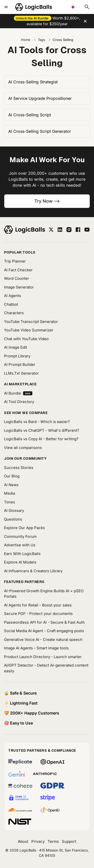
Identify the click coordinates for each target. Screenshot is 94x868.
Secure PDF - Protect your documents (38, 614)
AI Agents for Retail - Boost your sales (38, 605)
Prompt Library (17, 356)
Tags (41, 40)
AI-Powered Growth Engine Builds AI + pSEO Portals (44, 594)
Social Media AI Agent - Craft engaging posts (44, 631)
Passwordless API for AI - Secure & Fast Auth (44, 622)
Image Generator (19, 287)
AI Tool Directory (19, 402)
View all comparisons (23, 448)
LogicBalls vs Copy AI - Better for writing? (41, 439)
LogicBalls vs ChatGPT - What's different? (42, 430)
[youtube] (87, 230)
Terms (53, 841)
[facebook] (78, 230)
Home (26, 40)
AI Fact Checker (18, 270)
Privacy (38, 841)
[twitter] (51, 230)
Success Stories (19, 468)
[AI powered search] (73, 7)
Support (69, 841)
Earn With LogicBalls (22, 554)
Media (10, 493)
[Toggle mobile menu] (6, 7)
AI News (11, 485)
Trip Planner (15, 261)
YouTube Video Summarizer (29, 330)
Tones (10, 502)
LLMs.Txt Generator (21, 373)
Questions (13, 519)
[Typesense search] (87, 7)
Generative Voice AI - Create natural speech (43, 640)
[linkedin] (60, 230)
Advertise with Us (20, 545)
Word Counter (17, 278)
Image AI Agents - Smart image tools (36, 648)
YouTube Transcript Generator (31, 322)
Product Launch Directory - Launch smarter (43, 657)
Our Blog (12, 476)
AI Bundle (18, 393)
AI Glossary (14, 510)
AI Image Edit (16, 347)
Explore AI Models (20, 562)
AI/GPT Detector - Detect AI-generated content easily (46, 668)
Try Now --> (47, 201)
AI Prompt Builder (20, 364)
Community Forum (20, 536)
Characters (14, 313)
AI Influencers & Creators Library (33, 571)
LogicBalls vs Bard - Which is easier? (37, 422)
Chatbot (11, 304)
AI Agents (13, 296)
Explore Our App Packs (24, 528)
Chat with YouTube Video (26, 339)
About (23, 841)
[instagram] (69, 230)
